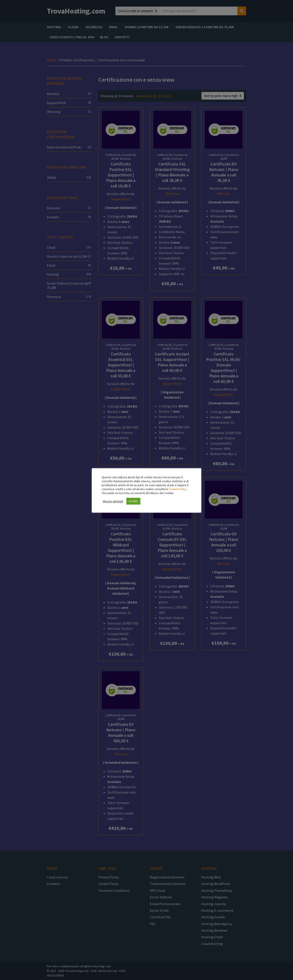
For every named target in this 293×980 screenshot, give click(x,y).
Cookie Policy (177, 489)
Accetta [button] (133, 501)
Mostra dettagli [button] (113, 501)
